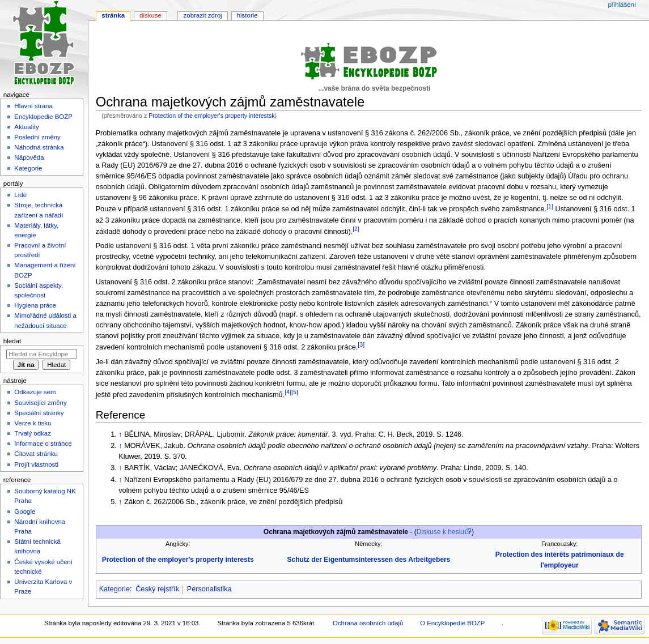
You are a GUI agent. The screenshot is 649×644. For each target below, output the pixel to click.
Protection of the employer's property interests (178, 560)
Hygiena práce (35, 305)
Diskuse (150, 15)
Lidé (20, 195)
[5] (295, 392)
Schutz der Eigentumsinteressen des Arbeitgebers (368, 560)
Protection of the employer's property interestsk (211, 116)
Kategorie (114, 589)
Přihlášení (622, 5)
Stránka (113, 15)
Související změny (40, 403)
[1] (550, 206)
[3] (361, 344)
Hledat (12, 341)
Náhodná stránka (39, 147)
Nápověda (29, 157)
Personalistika (209, 589)
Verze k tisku (33, 423)
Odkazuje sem (35, 392)
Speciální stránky (39, 413)
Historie (247, 15)
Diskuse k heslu (440, 532)
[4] (288, 392)
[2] (356, 229)
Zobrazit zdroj (203, 15)
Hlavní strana (33, 106)
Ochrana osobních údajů (368, 623)
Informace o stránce (43, 443)
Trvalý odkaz (33, 433)
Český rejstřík (157, 589)
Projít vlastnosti (36, 464)
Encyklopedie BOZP (43, 117)
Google (25, 511)
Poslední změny (37, 137)
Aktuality (26, 127)
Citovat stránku (36, 454)
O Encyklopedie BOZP (452, 623)
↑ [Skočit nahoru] (120, 434)
